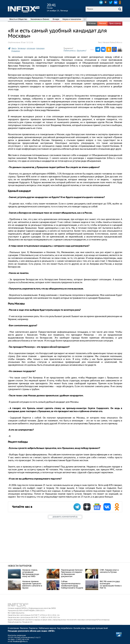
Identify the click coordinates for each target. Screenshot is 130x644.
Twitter (111, 2)
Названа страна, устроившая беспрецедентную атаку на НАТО (31, 573)
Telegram (101, 2)
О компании (13, 628)
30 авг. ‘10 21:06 (27, 42)
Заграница (22, 48)
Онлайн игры (79, 628)
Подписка (33, 628)
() (65, 517)
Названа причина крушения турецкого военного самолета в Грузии (32, 585)
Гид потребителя (65, 628)
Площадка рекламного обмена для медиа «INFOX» (31, 631)
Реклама (24, 628)
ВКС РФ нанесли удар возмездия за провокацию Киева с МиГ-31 (111, 585)
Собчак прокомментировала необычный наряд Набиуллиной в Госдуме (72, 585)
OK (121, 2)
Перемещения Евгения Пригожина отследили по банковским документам (72, 573)
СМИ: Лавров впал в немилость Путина (109, 571)
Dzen (106, 2)
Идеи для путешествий (97, 628)
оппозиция (31, 48)
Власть (14, 48)
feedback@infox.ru (20, 641)
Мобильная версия (47, 628)
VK (116, 2)
